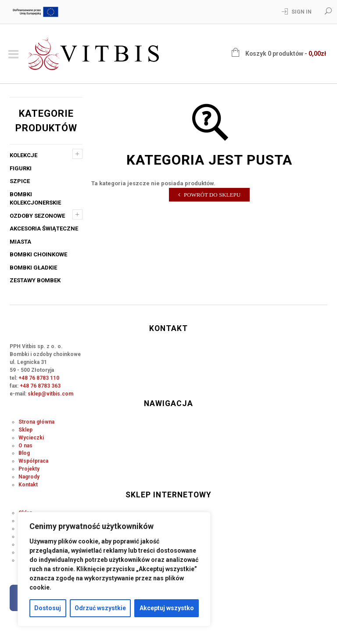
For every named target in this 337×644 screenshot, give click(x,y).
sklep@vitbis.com (50, 394)
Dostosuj (48, 608)
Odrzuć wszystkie (100, 608)
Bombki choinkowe (38, 254)
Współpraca (33, 461)
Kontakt (28, 485)
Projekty (29, 469)
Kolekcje (23, 155)
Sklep (25, 430)
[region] (114, 569)
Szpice (20, 181)
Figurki (21, 168)
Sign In (301, 12)
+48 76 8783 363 (40, 386)
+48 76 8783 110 (39, 378)
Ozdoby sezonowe (37, 216)
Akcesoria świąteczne (44, 228)
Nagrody (29, 477)
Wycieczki (31, 438)
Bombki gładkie (33, 268)
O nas (25, 446)
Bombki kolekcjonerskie (35, 199)
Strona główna (36, 422)
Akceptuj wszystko (167, 608)
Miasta (20, 242)
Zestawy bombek (35, 280)
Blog (24, 453)
